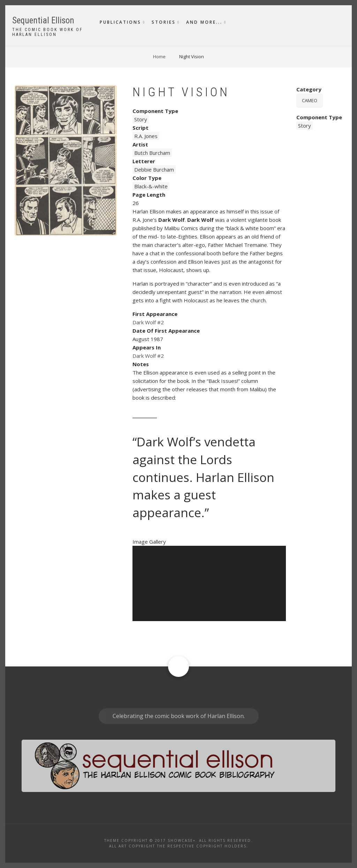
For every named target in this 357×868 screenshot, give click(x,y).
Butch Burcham (152, 153)
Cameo (310, 100)
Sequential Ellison (43, 20)
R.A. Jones (146, 136)
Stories (164, 22)
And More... (204, 22)
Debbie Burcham (154, 169)
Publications (120, 22)
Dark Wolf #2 (148, 322)
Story (141, 119)
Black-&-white (151, 186)
